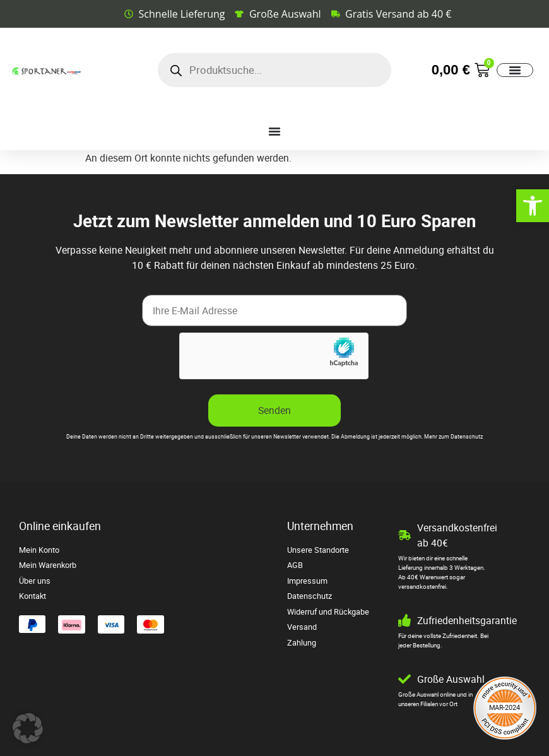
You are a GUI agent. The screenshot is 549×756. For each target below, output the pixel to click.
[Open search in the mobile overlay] (274, 70)
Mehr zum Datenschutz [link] (453, 437)
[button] (28, 728)
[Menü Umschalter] (515, 70)
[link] (533, 206)
